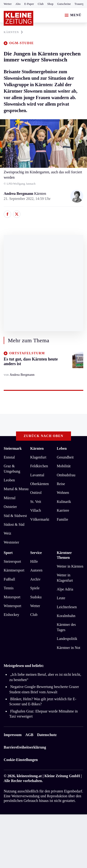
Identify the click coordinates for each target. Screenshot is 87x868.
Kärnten (37, 448)
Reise (61, 484)
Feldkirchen (39, 466)
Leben (62, 448)
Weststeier (11, 542)
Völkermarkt (40, 519)
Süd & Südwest (15, 516)
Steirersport (12, 561)
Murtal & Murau (16, 489)
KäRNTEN (13, 32)
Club (41, 4)
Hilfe (34, 561)
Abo (18, 4)
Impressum (13, 735)
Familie (63, 519)
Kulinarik (64, 502)
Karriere (63, 510)
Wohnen (63, 493)
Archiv (35, 579)
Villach (35, 510)
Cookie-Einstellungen (21, 760)
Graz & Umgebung (12, 469)
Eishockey (11, 615)
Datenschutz (47, 735)
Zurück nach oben (43, 436)
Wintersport (13, 606)
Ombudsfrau (66, 475)
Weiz (7, 533)
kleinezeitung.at (29, 776)
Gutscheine (64, 4)
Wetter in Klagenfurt (65, 578)
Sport (8, 553)
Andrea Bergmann (19, 194)
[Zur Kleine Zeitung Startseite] (19, 18)
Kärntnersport (14, 570)
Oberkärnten (39, 484)
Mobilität (64, 466)
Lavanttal (37, 475)
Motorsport (12, 597)
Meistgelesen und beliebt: (24, 666)
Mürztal (10, 498)
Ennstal (9, 457)
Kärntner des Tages (66, 627)
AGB (29, 735)
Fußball (9, 579)
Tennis (9, 588)
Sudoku (36, 597)
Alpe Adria (65, 589)
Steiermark (13, 448)
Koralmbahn (66, 616)
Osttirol (36, 493)
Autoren (36, 570)
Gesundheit (65, 457)
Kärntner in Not (69, 648)
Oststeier (10, 507)
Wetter (8, 4)
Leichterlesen (67, 607)
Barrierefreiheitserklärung (25, 747)
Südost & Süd (14, 524)
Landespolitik (67, 639)
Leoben (9, 480)
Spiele (35, 588)
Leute (61, 598)
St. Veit (36, 502)
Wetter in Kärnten (70, 566)
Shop (50, 4)
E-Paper (29, 4)
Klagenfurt (38, 457)
